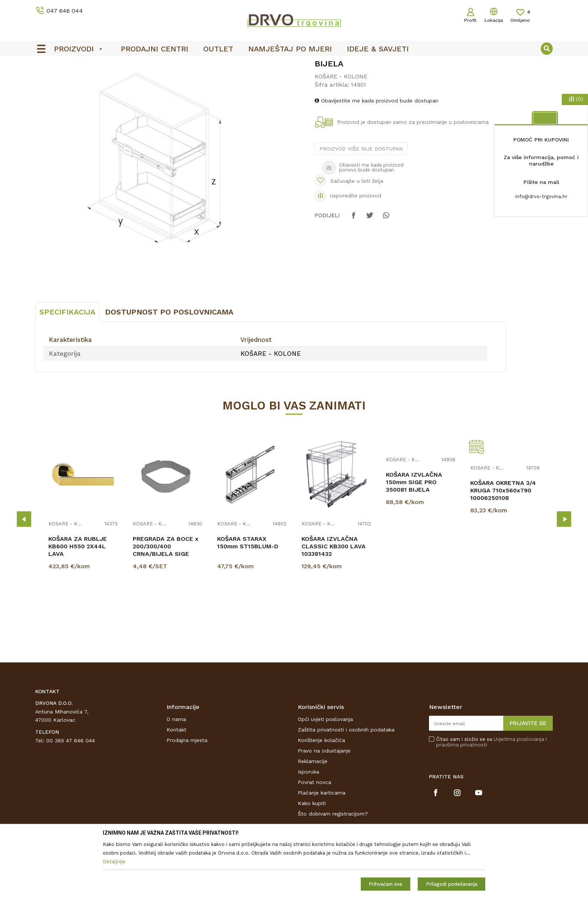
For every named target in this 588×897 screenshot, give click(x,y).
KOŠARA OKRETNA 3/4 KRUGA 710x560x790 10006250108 (503, 546)
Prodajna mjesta (187, 796)
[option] (294, 64)
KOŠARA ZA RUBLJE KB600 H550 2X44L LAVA (78, 602)
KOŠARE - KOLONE (167, 79)
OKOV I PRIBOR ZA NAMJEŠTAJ (100, 79)
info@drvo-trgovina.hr (541, 196)
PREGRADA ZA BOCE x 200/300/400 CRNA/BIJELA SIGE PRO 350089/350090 (166, 606)
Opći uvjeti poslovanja (325, 775)
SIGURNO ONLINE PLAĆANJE (293, 64)
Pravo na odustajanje (324, 807)
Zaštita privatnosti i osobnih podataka (346, 786)
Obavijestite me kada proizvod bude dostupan (376, 157)
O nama (176, 775)
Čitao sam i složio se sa (491, 798)
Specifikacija (67, 368)
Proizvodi (46, 79)
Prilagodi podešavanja (452, 884)
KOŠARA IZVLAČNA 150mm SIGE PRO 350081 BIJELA (414, 538)
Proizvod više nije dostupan (361, 205)
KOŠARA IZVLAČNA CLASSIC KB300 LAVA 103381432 (334, 602)
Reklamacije (313, 817)
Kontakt (176, 786)
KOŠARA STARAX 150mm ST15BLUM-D (248, 598)
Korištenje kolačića (321, 796)
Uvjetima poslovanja (519, 795)
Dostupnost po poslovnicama (169, 368)
